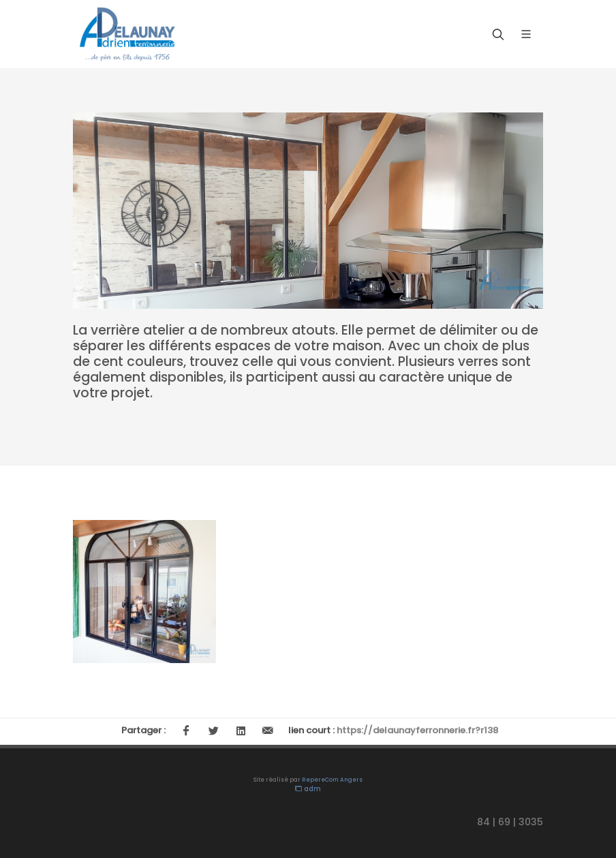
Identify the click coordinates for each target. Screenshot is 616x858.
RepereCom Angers (332, 780)
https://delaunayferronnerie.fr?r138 (417, 730)
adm (308, 789)
